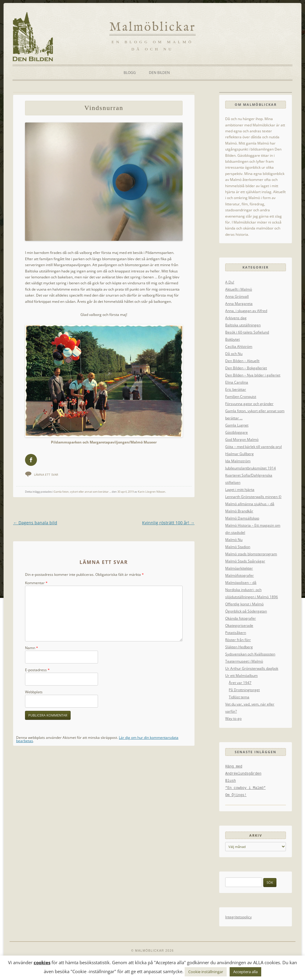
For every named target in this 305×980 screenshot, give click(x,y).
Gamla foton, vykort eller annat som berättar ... (82, 492)
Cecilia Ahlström (239, 346)
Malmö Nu (234, 539)
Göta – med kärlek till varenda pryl (253, 446)
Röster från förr (238, 640)
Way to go (233, 718)
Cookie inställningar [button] (206, 972)
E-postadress (37, 670)
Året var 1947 (240, 683)
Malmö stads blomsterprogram (251, 554)
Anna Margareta (239, 303)
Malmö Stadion (238, 547)
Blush (231, 781)
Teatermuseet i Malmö (244, 661)
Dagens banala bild (35, 523)
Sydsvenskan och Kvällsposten (250, 654)
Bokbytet (232, 339)
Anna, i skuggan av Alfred (246, 311)
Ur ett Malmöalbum (241, 675)
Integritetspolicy (238, 917)
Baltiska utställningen (243, 325)
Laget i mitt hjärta (240, 489)
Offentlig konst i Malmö (244, 604)
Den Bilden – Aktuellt (242, 361)
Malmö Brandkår (239, 511)
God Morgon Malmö (242, 439)
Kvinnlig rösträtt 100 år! (168, 523)
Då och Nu (234, 353)
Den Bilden (159, 73)
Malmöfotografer (239, 575)
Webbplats (34, 692)
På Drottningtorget (244, 690)
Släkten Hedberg (239, 647)
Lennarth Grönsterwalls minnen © (253, 497)
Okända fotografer (241, 618)
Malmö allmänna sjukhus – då (250, 504)
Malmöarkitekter (239, 568)
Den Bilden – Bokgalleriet (246, 368)
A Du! (230, 282)
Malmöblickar (153, 27)
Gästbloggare (236, 432)
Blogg (130, 73)
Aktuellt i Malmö (239, 289)
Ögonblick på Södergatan (246, 611)
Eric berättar (236, 389)
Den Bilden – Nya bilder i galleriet (253, 375)
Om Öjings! (236, 795)
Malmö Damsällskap (242, 518)
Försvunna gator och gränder (249, 404)
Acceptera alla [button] (245, 972)
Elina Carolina (237, 382)
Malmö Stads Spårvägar (245, 561)
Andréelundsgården (243, 774)
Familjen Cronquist (241, 396)
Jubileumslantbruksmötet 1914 (250, 468)
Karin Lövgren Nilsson (152, 492)
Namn (32, 648)
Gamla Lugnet (237, 425)
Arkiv (256, 835)
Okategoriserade (239, 625)
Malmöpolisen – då (241, 582)
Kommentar (36, 583)
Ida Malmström (238, 461)
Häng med (234, 767)
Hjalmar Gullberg (239, 454)
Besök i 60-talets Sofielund (247, 332)
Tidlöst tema (239, 697)
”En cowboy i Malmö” (245, 788)
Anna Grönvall (237, 296)
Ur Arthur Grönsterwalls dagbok (252, 668)
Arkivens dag (236, 318)
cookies (42, 962)
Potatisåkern (236, 632)
